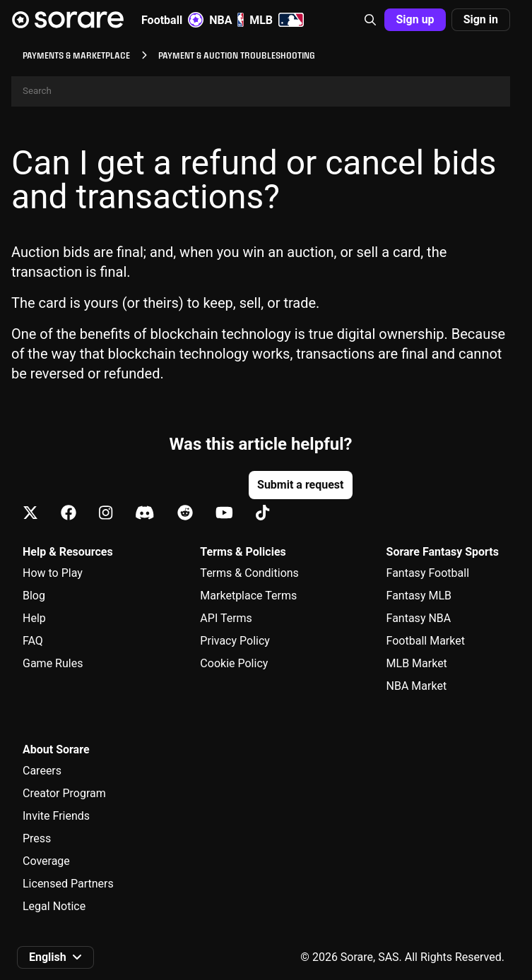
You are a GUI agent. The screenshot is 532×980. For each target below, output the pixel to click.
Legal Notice (54, 906)
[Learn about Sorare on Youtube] (224, 514)
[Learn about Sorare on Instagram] (106, 514)
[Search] (261, 91)
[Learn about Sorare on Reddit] (185, 514)
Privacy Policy (235, 641)
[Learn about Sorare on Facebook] (69, 514)
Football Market (426, 641)
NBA (226, 20)
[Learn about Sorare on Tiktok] (262, 514)
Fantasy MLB (419, 596)
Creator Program (64, 793)
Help (34, 618)
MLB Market (417, 663)
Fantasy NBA (419, 618)
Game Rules (53, 663)
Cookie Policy (234, 663)
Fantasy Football (428, 573)
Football (172, 20)
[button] (370, 20)
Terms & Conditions (249, 573)
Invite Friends (56, 816)
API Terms (226, 618)
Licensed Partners (68, 884)
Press (37, 838)
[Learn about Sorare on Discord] (145, 514)
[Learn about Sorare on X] (30, 514)
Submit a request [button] (300, 485)
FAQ (33, 641)
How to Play (53, 573)
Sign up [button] (415, 19)
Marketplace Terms (248, 596)
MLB (277, 20)
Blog (34, 596)
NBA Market (417, 686)
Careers (42, 771)
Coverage (46, 861)
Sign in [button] (481, 19)
